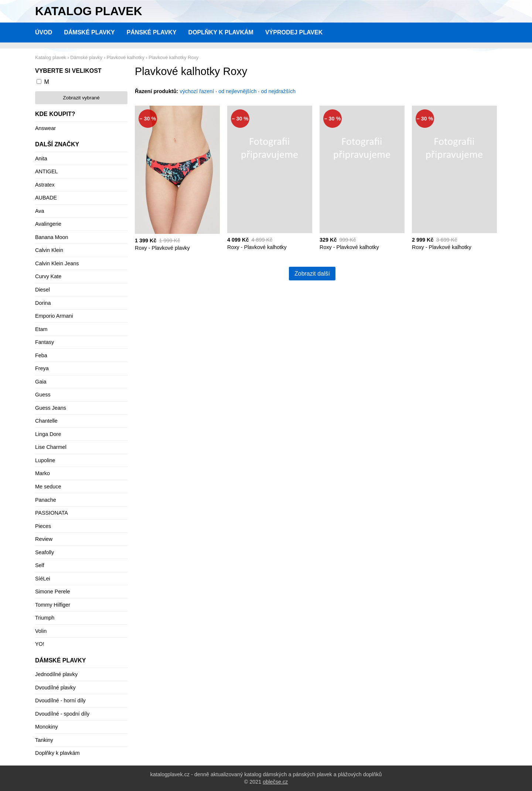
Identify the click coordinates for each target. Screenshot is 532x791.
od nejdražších (279, 91)
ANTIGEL (47, 171)
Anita (41, 158)
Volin (41, 631)
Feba (41, 355)
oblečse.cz (275, 782)
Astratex (45, 185)
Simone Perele (52, 591)
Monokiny (47, 727)
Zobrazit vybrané (81, 98)
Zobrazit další (312, 274)
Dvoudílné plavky (55, 688)
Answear (45, 128)
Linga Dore (48, 434)
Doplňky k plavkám (221, 32)
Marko (42, 473)
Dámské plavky (89, 32)
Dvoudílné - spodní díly (62, 714)
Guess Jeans (51, 408)
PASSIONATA (52, 513)
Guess (43, 395)
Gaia (41, 382)
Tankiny (44, 740)
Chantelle (46, 421)
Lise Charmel (51, 447)
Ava (40, 211)
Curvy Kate (48, 276)
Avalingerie (48, 224)
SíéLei (43, 579)
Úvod (44, 32)
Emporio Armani (54, 316)
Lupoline (45, 460)
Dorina (43, 303)
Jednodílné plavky (56, 674)
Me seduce (48, 487)
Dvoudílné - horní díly (60, 700)
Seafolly (45, 552)
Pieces (43, 526)
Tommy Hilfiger (53, 605)
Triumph (45, 618)
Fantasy (45, 342)
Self (40, 565)
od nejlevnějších (237, 91)
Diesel (42, 290)
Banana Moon (52, 237)
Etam (41, 329)
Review (44, 539)
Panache (46, 500)
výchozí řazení (197, 91)
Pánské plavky (152, 32)
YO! (40, 644)
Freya (42, 368)
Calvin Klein (49, 250)
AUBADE (46, 198)
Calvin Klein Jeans (57, 263)
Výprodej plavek (294, 32)
